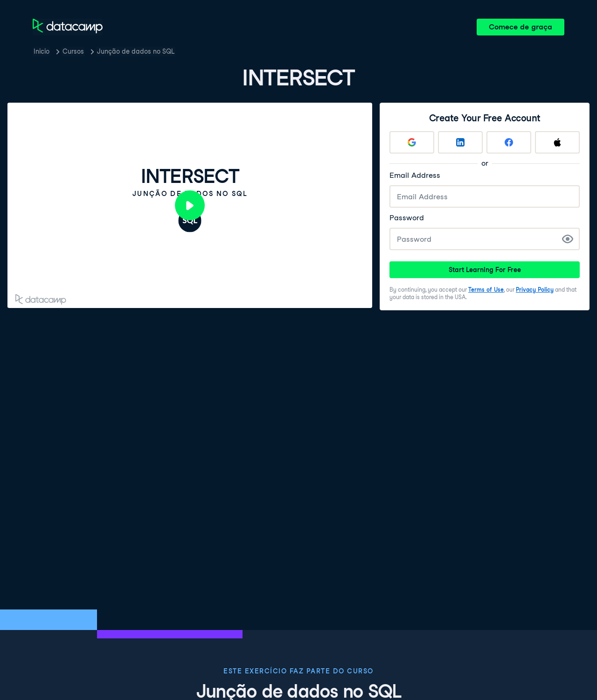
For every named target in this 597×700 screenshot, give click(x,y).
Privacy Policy (535, 290)
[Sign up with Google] (412, 142)
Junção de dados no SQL (136, 51)
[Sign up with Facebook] (509, 142)
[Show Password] (568, 239)
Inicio (42, 51)
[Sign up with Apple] (557, 142)
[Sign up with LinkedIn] (460, 142)
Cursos (73, 51)
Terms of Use (486, 290)
